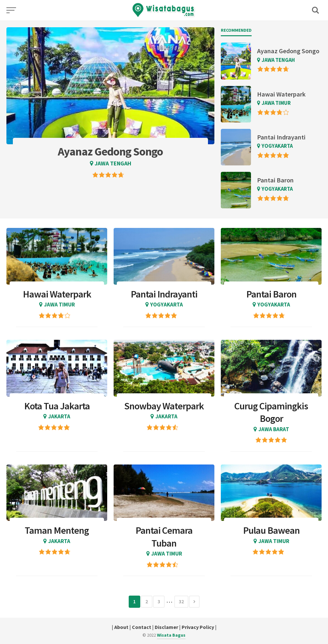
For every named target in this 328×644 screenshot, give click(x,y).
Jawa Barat (274, 429)
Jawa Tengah (113, 163)
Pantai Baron (275, 180)
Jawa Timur (276, 103)
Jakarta (59, 416)
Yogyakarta (277, 146)
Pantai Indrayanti (281, 137)
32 (181, 602)
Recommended (236, 30)
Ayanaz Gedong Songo (288, 51)
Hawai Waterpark (281, 94)
